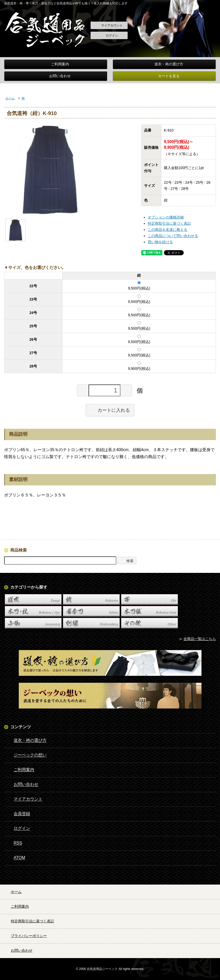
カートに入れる (110, 410)
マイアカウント (109, 26)
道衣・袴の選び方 (164, 64)
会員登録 (18, 814)
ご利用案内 (56, 64)
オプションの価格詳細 (166, 217)
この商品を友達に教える (168, 230)
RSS (14, 843)
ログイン (109, 36)
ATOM (16, 858)
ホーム (10, 98)
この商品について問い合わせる (173, 236)
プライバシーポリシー (24, 936)
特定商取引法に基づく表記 (169, 223)
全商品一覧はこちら (200, 639)
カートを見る (164, 76)
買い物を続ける (160, 242)
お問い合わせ (56, 76)
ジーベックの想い (26, 755)
